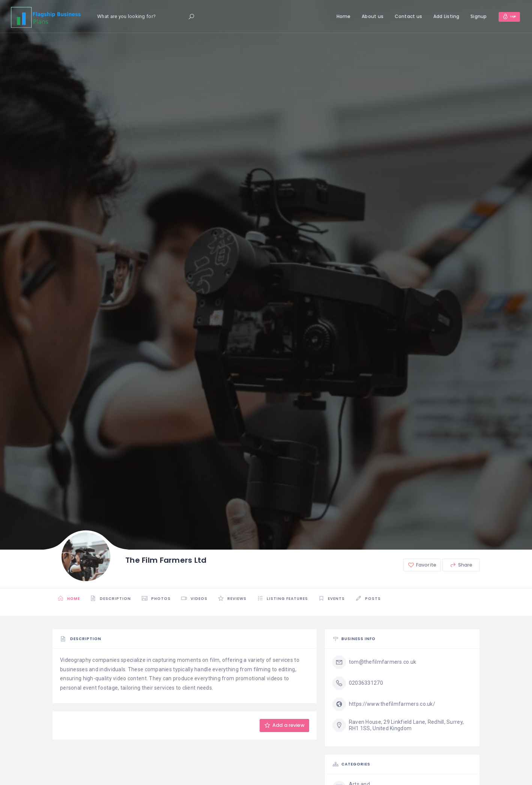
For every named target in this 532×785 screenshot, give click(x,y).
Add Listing (438, 16)
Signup (470, 16)
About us (364, 16)
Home (335, 16)
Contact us (400, 16)
